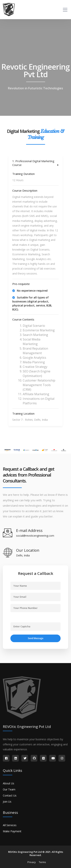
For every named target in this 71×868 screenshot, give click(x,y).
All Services (10, 825)
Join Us (7, 802)
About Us (9, 783)
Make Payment (12, 831)
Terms (42, 862)
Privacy (32, 862)
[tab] (35, 163)
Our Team (9, 789)
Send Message (36, 638)
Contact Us (10, 795)
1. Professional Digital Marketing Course (33, 163)
